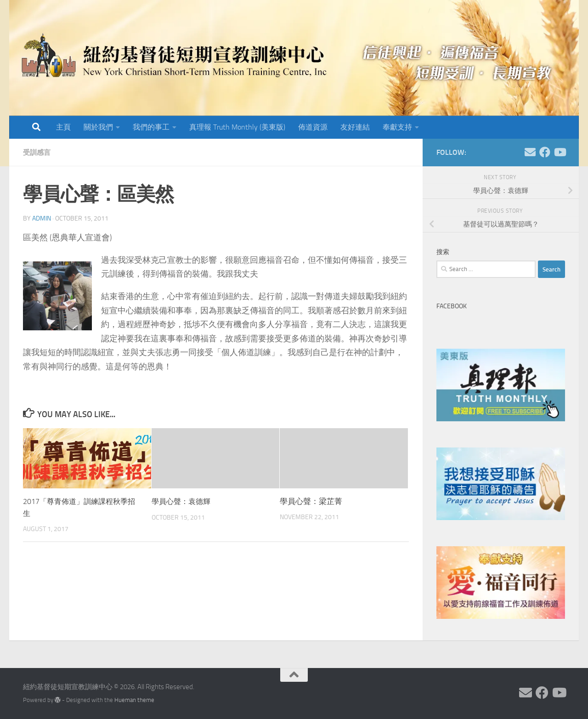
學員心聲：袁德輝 (183, 501)
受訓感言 (38, 152)
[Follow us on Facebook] (545, 152)
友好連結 (355, 127)
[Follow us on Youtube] (560, 152)
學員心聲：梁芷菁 (311, 501)
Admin (42, 218)
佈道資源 (313, 127)
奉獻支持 (397, 127)
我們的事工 (151, 127)
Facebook (452, 306)
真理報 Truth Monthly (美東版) (237, 127)
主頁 (63, 127)
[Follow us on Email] (530, 152)
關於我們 (98, 127)
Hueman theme (134, 700)
